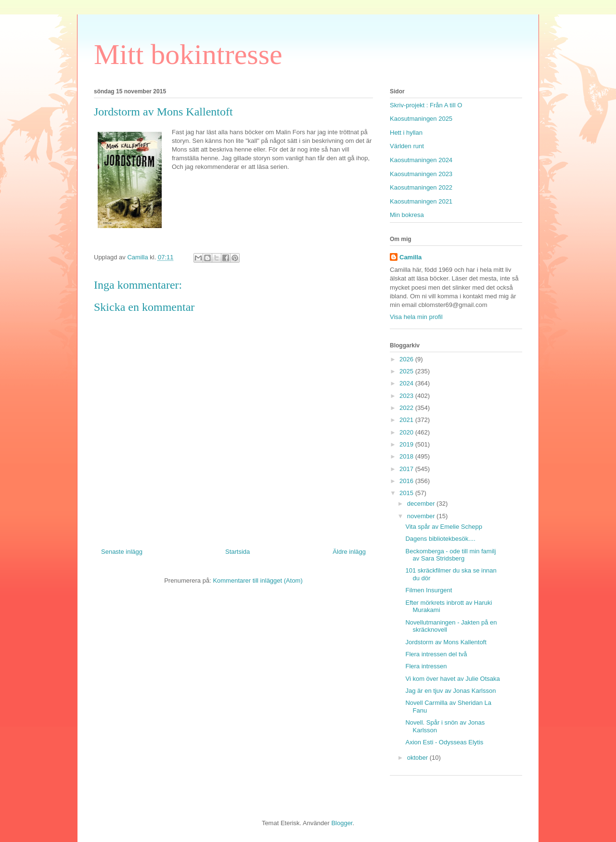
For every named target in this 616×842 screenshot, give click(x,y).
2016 (407, 481)
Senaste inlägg (122, 552)
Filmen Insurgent (429, 590)
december (422, 504)
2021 (407, 420)
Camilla (411, 257)
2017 (407, 469)
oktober (418, 758)
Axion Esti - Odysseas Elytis (444, 742)
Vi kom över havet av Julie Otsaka (452, 679)
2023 (407, 396)
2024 (407, 383)
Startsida (237, 552)
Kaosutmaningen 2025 (421, 119)
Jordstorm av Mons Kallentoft (446, 642)
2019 (407, 444)
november (422, 516)
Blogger (342, 823)
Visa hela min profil (416, 317)
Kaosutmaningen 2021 (421, 201)
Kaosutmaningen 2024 (421, 160)
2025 (407, 371)
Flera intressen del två (436, 654)
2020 (407, 432)
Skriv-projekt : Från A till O (426, 105)
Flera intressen (426, 666)
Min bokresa (407, 215)
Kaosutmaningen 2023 (421, 174)
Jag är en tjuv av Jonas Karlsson (450, 691)
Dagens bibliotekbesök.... (440, 539)
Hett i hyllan (406, 133)
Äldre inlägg (349, 552)
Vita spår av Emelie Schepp (443, 527)
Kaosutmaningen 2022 (421, 187)
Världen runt (407, 146)
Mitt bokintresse (188, 54)
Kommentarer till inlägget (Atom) (257, 580)
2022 (407, 408)
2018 (407, 456)
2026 (407, 359)
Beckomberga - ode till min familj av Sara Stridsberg (450, 555)
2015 (407, 493)
